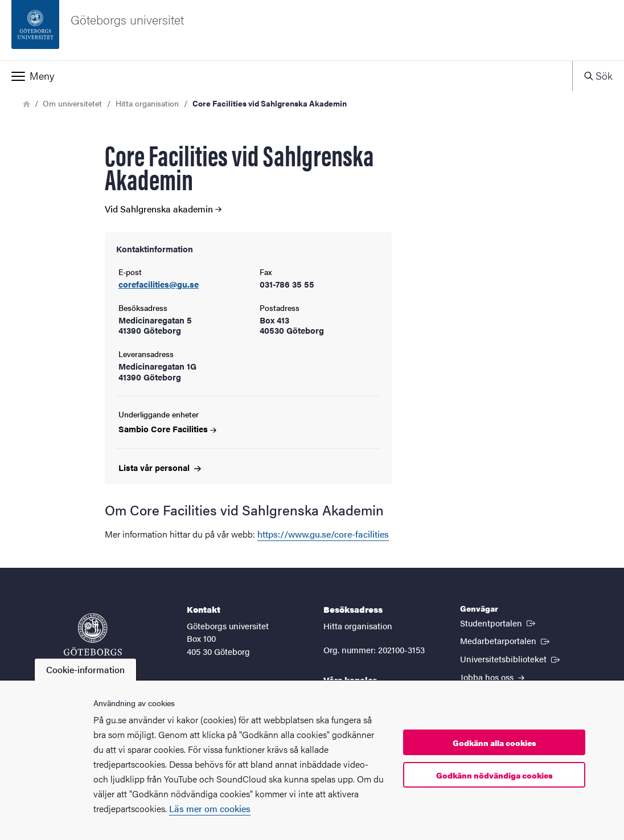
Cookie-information (85, 669)
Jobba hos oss (492, 677)
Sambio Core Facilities (167, 429)
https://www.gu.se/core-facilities (323, 534)
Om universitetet (72, 103)
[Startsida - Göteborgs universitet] (312, 30)
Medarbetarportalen (506, 640)
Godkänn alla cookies (494, 743)
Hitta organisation (147, 103)
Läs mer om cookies (210, 808)
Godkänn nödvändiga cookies (494, 775)
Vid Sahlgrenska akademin (163, 209)
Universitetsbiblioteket (511, 658)
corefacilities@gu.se (159, 284)
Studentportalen (499, 622)
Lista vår (160, 467)
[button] (286, 76)
